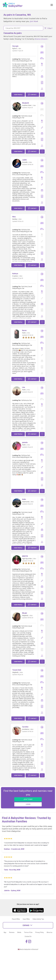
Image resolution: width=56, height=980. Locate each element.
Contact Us (28, 936)
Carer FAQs (26, 919)
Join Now (34, 21)
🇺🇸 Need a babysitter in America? (28, 949)
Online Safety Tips (38, 919)
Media (19, 932)
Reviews (12, 932)
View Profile (18, 95)
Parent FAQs (16, 919)
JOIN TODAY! (28, 799)
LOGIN (28, 804)
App (5, 932)
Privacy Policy (40, 932)
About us (49, 932)
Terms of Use (28, 932)
